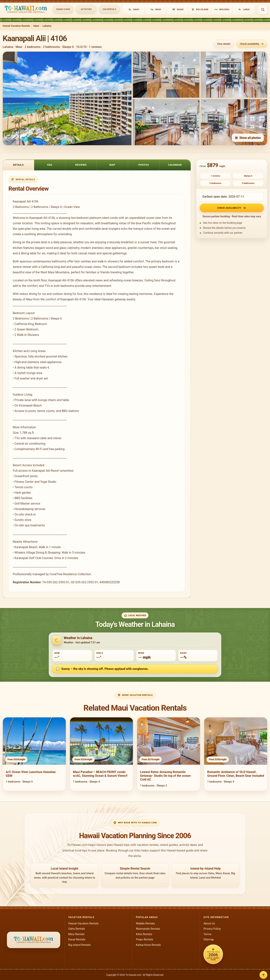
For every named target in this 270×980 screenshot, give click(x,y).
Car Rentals (109, 9)
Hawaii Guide (63, 9)
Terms (207, 934)
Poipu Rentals (145, 939)
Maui (36, 26)
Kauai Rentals (77, 939)
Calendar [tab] (175, 165)
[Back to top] (263, 975)
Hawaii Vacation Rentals (16, 26)
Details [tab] (18, 165)
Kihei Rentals (144, 934)
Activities (86, 9)
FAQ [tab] (50, 165)
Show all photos (248, 138)
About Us (209, 923)
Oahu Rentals (77, 929)
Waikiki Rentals (145, 923)
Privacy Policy (212, 929)
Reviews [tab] (81, 165)
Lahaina (47, 26)
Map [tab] (112, 165)
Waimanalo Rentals (148, 929)
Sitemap (209, 939)
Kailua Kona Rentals (148, 945)
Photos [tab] (144, 165)
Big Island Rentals (79, 945)
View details (224, 44)
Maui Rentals (76, 934)
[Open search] (263, 9)
